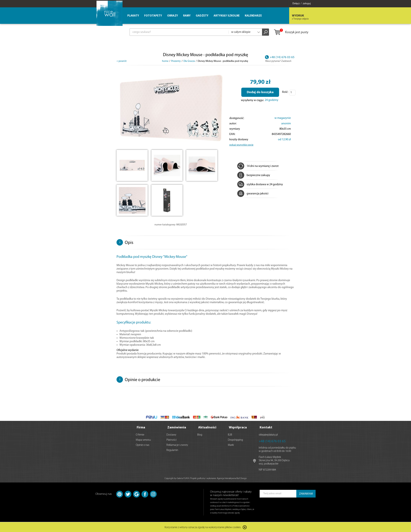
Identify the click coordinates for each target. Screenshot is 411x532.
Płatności (171, 440)
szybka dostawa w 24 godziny (260, 184)
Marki (231, 445)
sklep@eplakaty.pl (268, 435)
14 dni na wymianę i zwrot (258, 166)
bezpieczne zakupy (254, 175)
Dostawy (171, 435)
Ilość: (285, 92)
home (165, 61)
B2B (230, 435)
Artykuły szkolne (227, 16)
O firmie (140, 435)
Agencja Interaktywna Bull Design (232, 478)
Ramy (187, 16)
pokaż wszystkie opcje (241, 145)
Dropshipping (235, 440)
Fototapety (153, 16)
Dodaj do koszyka (260, 92)
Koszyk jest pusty (291, 32)
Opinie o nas (143, 445)
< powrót (122, 61)
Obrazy (173, 16)
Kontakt (266, 427)
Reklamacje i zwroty (177, 445)
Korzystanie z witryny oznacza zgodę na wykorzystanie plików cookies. (203, 527)
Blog (200, 435)
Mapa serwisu (143, 440)
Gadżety (202, 16)
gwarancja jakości (253, 194)
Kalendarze (253, 16)
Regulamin (172, 450)
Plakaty (133, 16)
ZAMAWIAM (306, 494)
